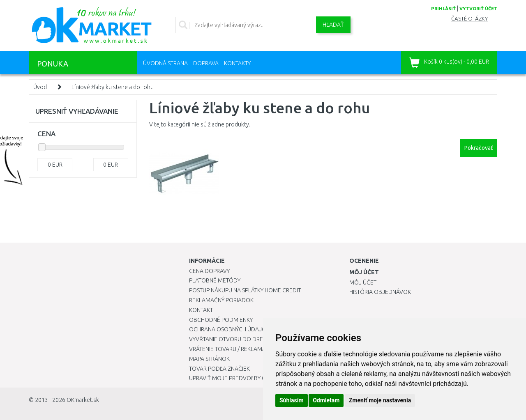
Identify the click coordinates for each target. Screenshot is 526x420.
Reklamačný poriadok (221, 300)
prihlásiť (443, 9)
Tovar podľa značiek (219, 369)
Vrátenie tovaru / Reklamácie (232, 349)
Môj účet (363, 282)
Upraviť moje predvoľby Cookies (237, 378)
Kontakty (237, 63)
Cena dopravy (209, 271)
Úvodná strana (165, 63)
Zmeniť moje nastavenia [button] (380, 400)
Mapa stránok (209, 359)
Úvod (40, 87)
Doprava (206, 63)
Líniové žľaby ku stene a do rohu (113, 87)
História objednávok (380, 292)
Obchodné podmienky (221, 320)
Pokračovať (479, 148)
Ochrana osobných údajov (230, 329)
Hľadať (333, 25)
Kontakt (201, 310)
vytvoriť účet (478, 9)
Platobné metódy (215, 280)
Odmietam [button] (326, 400)
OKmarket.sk (83, 400)
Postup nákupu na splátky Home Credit (245, 290)
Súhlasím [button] (292, 400)
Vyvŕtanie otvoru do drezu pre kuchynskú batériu (262, 339)
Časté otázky (469, 19)
